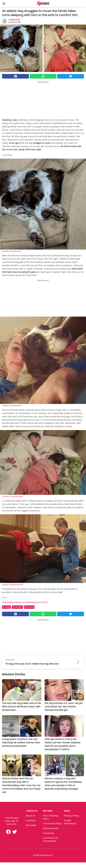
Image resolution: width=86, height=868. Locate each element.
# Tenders (17, 607)
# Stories (29, 607)
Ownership (48, 833)
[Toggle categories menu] (4, 3)
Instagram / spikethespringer (12, 251)
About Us (31, 816)
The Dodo (9, 155)
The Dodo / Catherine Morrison (13, 496)
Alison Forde (15, 20)
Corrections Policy (52, 824)
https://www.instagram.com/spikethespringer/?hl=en (25, 602)
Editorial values (51, 828)
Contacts (31, 820)
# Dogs (6, 607)
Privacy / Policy (72, 816)
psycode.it (31, 825)
